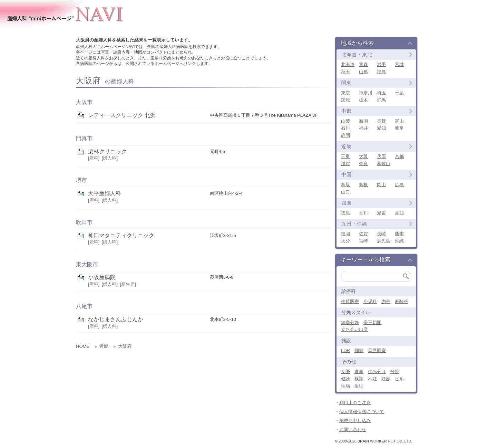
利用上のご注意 (355, 403)
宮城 (399, 64)
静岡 (345, 135)
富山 (399, 121)
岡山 (381, 185)
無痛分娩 (350, 322)
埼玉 (381, 93)
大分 (345, 241)
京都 (399, 156)
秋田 (345, 72)
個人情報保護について (362, 412)
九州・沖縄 (354, 224)
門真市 (84, 138)
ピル (399, 379)
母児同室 (377, 350)
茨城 (345, 100)
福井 (363, 128)
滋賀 (345, 164)
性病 (345, 386)
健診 (345, 379)
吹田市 (84, 222)
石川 (345, 128)
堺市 (81, 180)
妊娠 (386, 379)
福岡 (345, 234)
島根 (363, 185)
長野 (381, 121)
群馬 (381, 100)
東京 (345, 93)
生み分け (377, 371)
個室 (359, 350)
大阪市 (84, 102)
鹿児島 (384, 241)
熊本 (399, 234)
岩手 (381, 64)
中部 (347, 111)
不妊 (372, 379)
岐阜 (399, 128)
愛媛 (381, 213)
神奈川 (366, 93)
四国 (347, 203)
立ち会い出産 (354, 329)
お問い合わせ (353, 430)
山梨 (345, 121)
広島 (399, 185)
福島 (381, 72)
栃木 (363, 100)
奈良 (363, 164)
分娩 (395, 371)
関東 (347, 83)
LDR (345, 350)
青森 (363, 64)
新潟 (363, 121)
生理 (359, 386)
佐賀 (363, 234)
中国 (347, 174)
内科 (386, 301)
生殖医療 (350, 301)
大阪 (363, 156)
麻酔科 (402, 301)
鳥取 (345, 185)
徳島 (345, 213)
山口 (345, 192)
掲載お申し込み (355, 421)
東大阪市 (87, 264)
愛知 (381, 128)
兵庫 (381, 156)
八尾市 (84, 306)
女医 (345, 371)
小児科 (370, 301)
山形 (363, 72)
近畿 (347, 146)
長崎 (381, 234)
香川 (363, 213)
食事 (359, 371)
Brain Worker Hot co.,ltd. (385, 441)
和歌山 (384, 164)
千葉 (399, 93)
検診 (359, 379)
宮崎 (363, 241)
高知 (399, 213)
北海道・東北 (357, 55)
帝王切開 (372, 322)
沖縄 (399, 241)
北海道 (348, 64)
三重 (345, 156)
